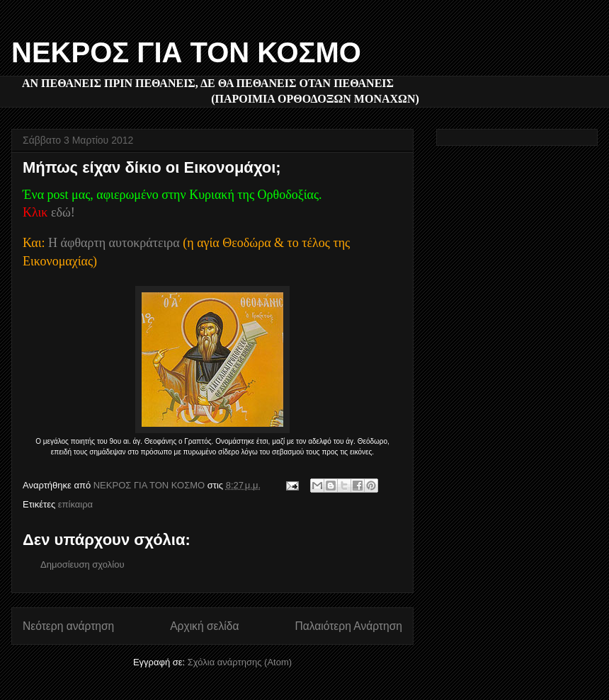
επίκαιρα (75, 504)
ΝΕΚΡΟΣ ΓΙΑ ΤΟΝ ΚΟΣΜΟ (186, 52)
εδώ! (63, 212)
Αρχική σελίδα (204, 626)
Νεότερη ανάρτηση (68, 626)
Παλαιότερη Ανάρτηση (348, 626)
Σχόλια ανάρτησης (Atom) (240, 662)
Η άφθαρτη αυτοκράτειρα (114, 243)
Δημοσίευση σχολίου (82, 564)
